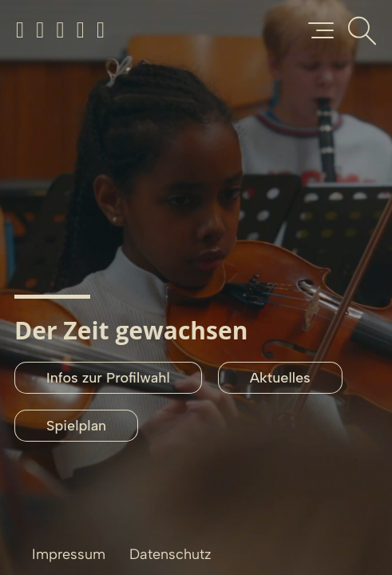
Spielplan (76, 426)
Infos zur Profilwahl (108, 378)
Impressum (69, 554)
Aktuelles (280, 378)
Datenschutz (170, 554)
